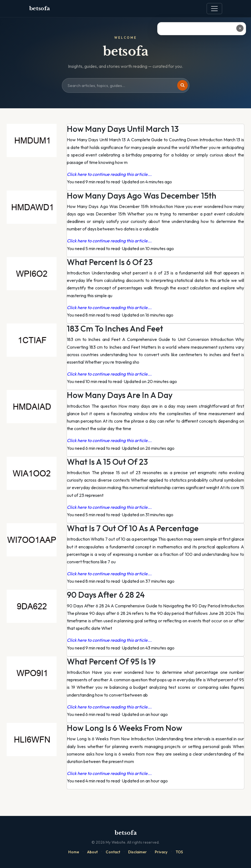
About (92, 852)
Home (74, 852)
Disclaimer (137, 852)
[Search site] (126, 86)
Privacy (161, 852)
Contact (113, 852)
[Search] (182, 85)
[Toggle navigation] (214, 9)
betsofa (40, 8)
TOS (179, 852)
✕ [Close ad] (240, 28)
